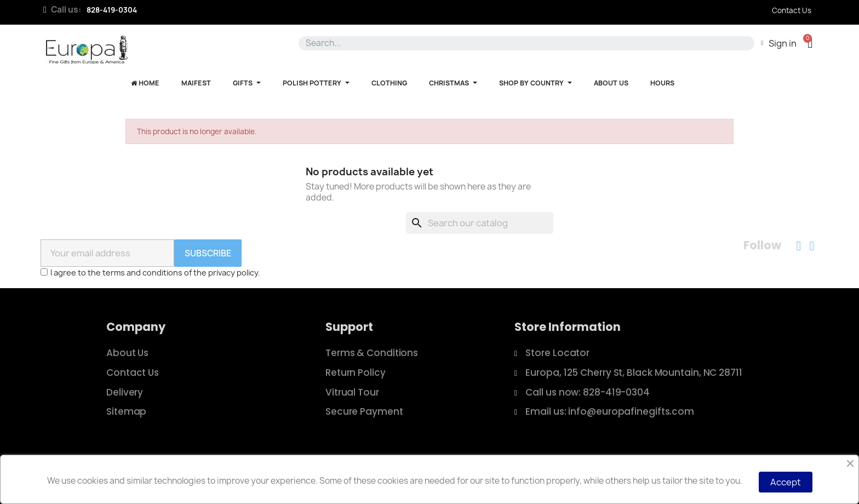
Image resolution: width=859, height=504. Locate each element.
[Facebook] (799, 246)
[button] (810, 43)
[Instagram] (812, 246)
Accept (786, 482)
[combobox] (524, 43)
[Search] (480, 223)
